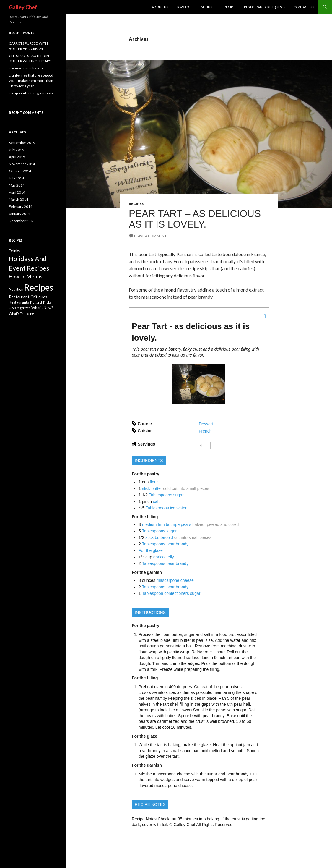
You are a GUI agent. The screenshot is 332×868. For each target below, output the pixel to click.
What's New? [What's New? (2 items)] (42, 308)
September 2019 (22, 143)
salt (156, 501)
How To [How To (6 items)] (17, 277)
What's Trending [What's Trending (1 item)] (21, 314)
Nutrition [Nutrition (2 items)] (16, 289)
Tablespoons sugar (166, 495)
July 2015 (16, 150)
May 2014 (17, 185)
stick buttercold (159, 537)
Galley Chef (23, 7)
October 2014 (20, 171)
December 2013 (22, 221)
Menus (206, 7)
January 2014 (19, 214)
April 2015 (17, 157)
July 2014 (16, 178)
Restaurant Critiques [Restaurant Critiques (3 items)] (28, 297)
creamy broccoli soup (26, 68)
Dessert (206, 424)
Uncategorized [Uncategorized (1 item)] (20, 308)
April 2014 (17, 192)
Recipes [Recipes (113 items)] (39, 287)
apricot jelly (164, 557)
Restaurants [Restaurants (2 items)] (19, 302)
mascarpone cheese (175, 580)
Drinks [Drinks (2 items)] (14, 251)
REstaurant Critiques (263, 7)
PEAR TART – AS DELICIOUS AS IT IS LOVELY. (195, 219)
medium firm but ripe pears (167, 524)
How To (182, 7)
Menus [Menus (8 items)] (34, 277)
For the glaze (151, 550)
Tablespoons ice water (166, 508)
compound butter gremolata (31, 93)
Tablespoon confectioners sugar (171, 593)
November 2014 (22, 164)
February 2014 (21, 207)
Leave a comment (150, 236)
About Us (160, 7)
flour (154, 482)
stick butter (152, 488)
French (205, 431)
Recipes (230, 7)
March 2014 (18, 199)
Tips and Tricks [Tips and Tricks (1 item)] (40, 302)
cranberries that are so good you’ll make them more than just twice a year (31, 81)
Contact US (304, 7)
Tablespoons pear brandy (165, 544)
